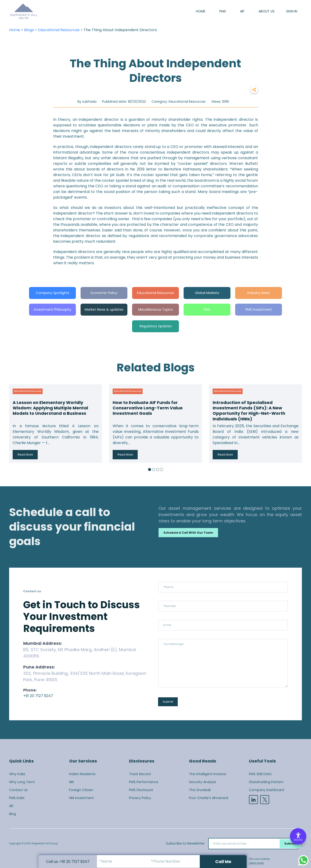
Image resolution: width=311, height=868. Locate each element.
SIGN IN (292, 11)
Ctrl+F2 (298, 840)
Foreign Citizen (81, 790)
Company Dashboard (267, 790)
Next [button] (297, 423)
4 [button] (161, 470)
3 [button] (157, 470)
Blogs (29, 30)
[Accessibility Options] (298, 836)
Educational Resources (59, 30)
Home (201, 11)
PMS (223, 11)
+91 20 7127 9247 (38, 696)
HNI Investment (81, 798)
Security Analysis (203, 782)
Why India (17, 774)
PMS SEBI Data (260, 774)
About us (267, 11)
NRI (71, 782)
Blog (13, 814)
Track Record (140, 774)
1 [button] (150, 470)
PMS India (17, 798)
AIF (242, 11)
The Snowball (200, 790)
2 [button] (154, 470)
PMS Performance (144, 782)
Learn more (256, 863)
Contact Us (18, 790)
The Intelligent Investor (208, 774)
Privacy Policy (140, 798)
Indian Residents (82, 774)
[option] (56, 424)
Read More (25, 455)
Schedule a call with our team (188, 533)
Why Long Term (22, 782)
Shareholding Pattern (266, 782)
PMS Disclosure (141, 790)
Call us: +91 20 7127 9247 (68, 862)
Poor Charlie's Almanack (209, 798)
